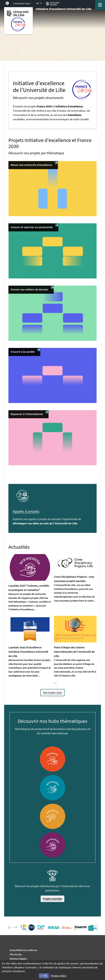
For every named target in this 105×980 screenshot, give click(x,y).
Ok (44, 976)
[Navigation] (100, 5)
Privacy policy (58, 976)
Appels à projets (26, 511)
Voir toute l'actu (52, 693)
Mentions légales (18, 959)
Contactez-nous (22, 3)
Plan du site (16, 954)
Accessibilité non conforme (23, 950)
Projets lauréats (52, 899)
